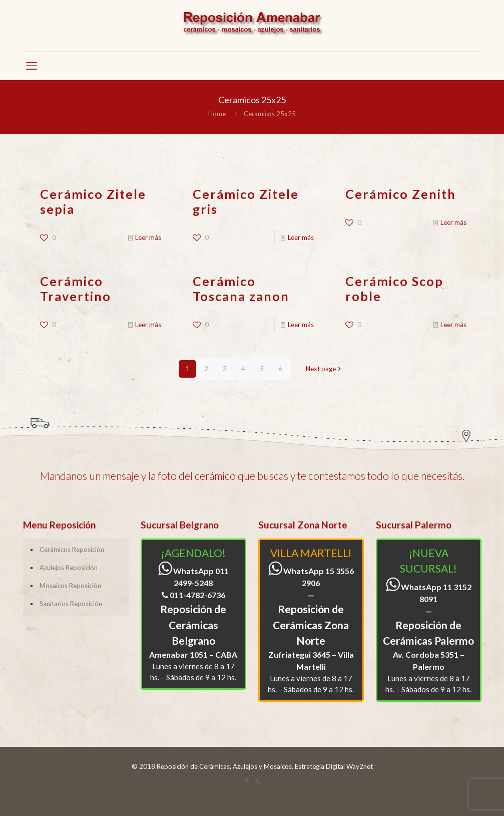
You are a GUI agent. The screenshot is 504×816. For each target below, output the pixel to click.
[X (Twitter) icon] (258, 780)
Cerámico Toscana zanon (241, 289)
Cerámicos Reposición (72, 550)
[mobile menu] (32, 66)
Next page (324, 369)
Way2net (360, 766)
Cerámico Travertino (76, 289)
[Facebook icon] (247, 780)
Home (217, 114)
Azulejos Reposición (69, 568)
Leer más (148, 237)
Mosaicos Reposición (70, 586)
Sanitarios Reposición (71, 604)
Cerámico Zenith (401, 194)
